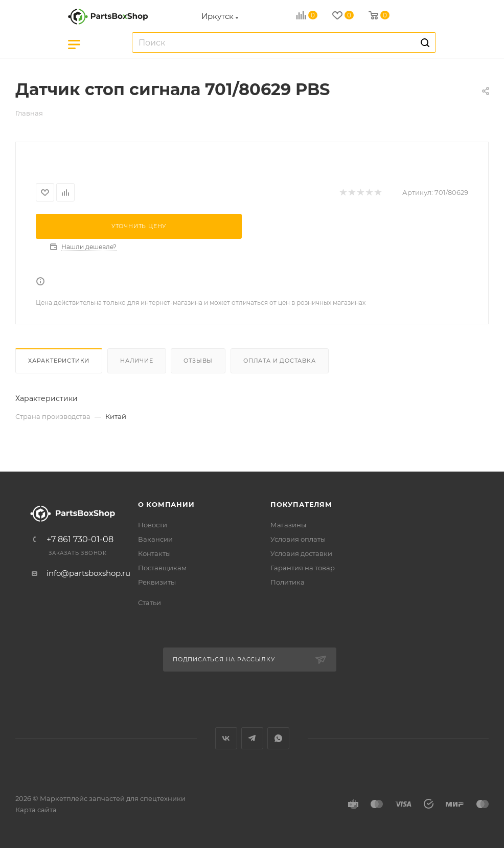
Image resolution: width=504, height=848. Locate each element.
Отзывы (198, 361)
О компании (166, 504)
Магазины (288, 525)
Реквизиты (157, 582)
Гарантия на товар (303, 568)
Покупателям (301, 504)
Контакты (154, 553)
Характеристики (59, 361)
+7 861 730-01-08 (80, 540)
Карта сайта (36, 810)
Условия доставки (301, 553)
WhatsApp (278, 738)
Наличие (137, 361)
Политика (288, 582)
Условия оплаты (298, 539)
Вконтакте (226, 738)
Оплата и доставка (280, 361)
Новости (153, 525)
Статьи (150, 602)
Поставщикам (162, 568)
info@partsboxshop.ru (88, 573)
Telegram (252, 738)
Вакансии (155, 539)
